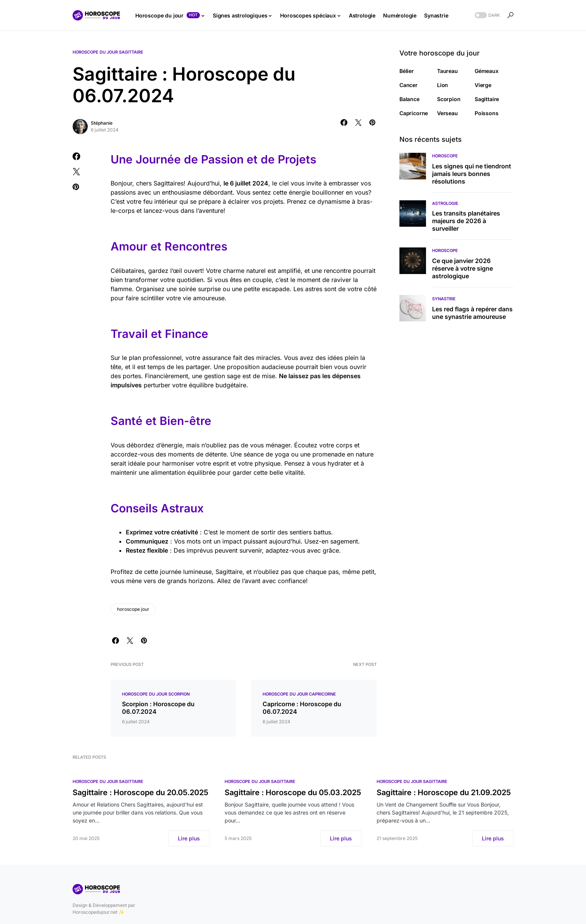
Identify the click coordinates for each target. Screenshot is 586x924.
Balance (409, 99)
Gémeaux (487, 71)
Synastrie (444, 299)
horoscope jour (133, 609)
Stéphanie (102, 123)
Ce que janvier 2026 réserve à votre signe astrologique (462, 268)
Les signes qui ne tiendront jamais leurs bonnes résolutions (472, 174)
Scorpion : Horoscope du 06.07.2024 (158, 708)
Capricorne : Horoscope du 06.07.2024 (302, 708)
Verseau (447, 113)
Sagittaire (487, 99)
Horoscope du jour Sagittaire (108, 52)
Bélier (407, 71)
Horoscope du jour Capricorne (299, 694)
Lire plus (189, 838)
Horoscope (445, 156)
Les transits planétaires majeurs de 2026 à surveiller (466, 221)
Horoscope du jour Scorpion (156, 694)
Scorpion (449, 99)
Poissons (487, 113)
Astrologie (445, 203)
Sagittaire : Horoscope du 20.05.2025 (140, 792)
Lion (443, 85)
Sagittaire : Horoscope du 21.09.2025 (444, 792)
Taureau (447, 71)
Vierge (483, 85)
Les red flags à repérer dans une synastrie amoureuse (472, 313)
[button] (486, 15)
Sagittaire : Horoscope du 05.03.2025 (293, 792)
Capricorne (414, 113)
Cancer (409, 85)
